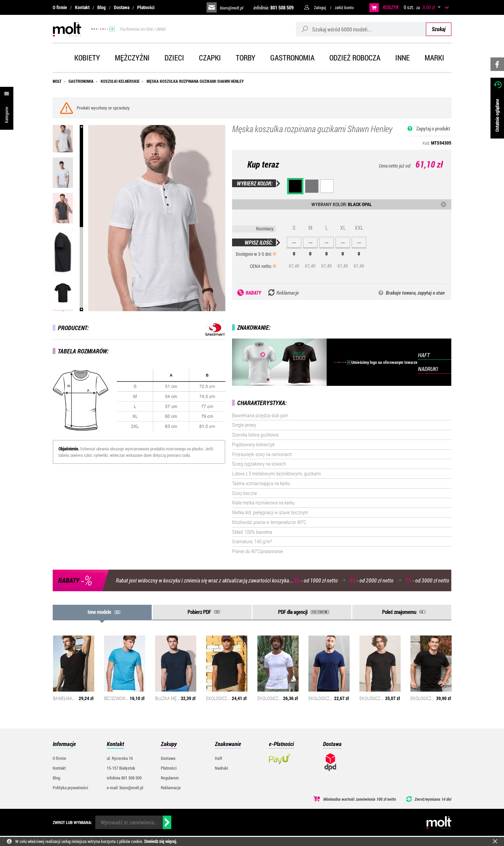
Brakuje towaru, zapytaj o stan (415, 293)
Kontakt (82, 7)
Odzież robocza (355, 58)
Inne (402, 58)
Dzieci (174, 58)
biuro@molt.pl (232, 8)
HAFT (424, 355)
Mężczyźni (132, 58)
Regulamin (170, 778)
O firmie (60, 7)
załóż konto (344, 7)
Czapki (210, 58)
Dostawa (122, 7)
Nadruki (221, 768)
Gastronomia (292, 58)
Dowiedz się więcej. (161, 841)
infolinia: (273, 7)
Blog (102, 7)
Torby (246, 58)
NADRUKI (428, 369)
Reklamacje (171, 788)
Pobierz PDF (199, 612)
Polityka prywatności (70, 788)
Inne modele (99, 612)
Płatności (146, 7)
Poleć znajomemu (399, 612)
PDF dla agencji (293, 612)
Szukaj (439, 29)
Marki (434, 58)
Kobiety (87, 58)
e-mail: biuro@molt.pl (125, 788)
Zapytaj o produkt (433, 128)
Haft (219, 758)
